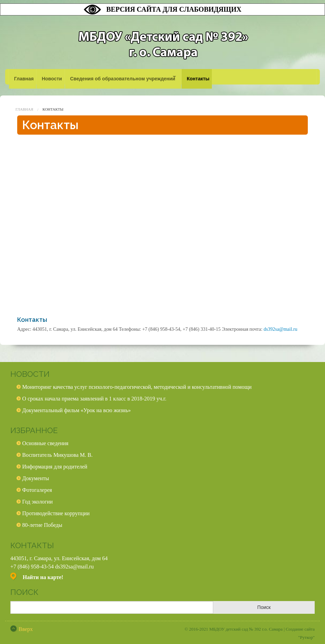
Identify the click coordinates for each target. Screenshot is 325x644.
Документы (36, 474)
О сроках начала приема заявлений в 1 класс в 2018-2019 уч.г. (94, 394)
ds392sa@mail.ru (280, 325)
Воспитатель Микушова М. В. (58, 451)
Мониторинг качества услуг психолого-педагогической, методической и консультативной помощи (137, 383)
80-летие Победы (42, 521)
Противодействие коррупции (56, 509)
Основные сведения (45, 439)
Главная (24, 77)
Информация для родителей (55, 462)
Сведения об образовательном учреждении (128, 77)
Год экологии (38, 498)
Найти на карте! (43, 573)
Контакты (209, 77)
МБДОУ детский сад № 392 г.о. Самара (246, 625)
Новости (55, 77)
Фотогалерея (37, 486)
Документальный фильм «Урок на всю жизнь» (77, 406)
